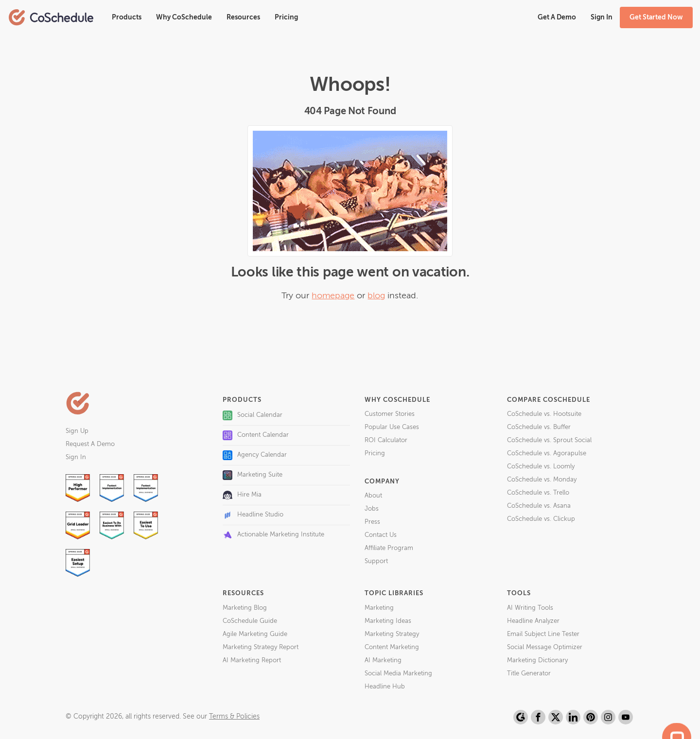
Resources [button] (243, 17)
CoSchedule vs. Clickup (541, 519)
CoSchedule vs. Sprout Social (549, 440)
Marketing (379, 608)
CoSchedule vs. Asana (539, 506)
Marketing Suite (253, 475)
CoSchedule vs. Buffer (539, 427)
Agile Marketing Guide (255, 634)
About (373, 496)
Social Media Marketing (398, 674)
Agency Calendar (255, 455)
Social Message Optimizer (545, 647)
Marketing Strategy (392, 634)
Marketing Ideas (388, 621)
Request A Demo (90, 444)
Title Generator (529, 674)
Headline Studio (253, 515)
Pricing (286, 17)
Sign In (76, 457)
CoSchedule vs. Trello (538, 493)
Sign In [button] (602, 17)
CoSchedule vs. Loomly (541, 467)
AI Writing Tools (530, 608)
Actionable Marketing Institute (273, 535)
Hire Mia (242, 495)
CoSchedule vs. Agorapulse (547, 454)
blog (376, 296)
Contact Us (381, 535)
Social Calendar (253, 415)
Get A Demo (557, 17)
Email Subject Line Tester (543, 634)
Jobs (372, 509)
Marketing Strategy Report (261, 647)
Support (376, 561)
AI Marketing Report (252, 661)
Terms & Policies (234, 717)
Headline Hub (385, 687)
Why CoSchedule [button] (184, 17)
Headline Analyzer (533, 621)
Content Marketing (392, 647)
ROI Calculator (386, 440)
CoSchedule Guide (250, 621)
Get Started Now (656, 17)
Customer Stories (390, 414)
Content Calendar (256, 435)
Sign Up (77, 431)
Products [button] (127, 17)
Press (372, 522)
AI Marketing (383, 661)
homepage (333, 296)
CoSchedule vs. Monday (542, 480)
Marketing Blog (245, 608)
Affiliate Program (389, 548)
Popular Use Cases (392, 427)
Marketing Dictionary (537, 661)
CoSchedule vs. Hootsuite (544, 414)
